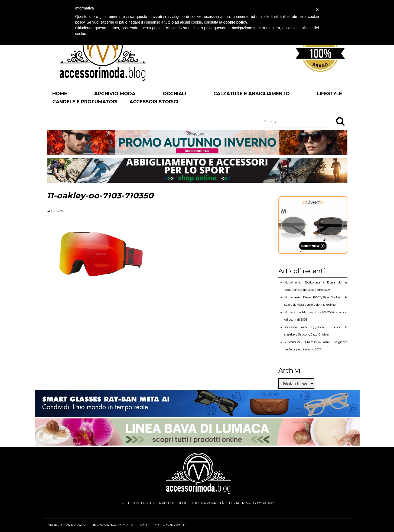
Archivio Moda (115, 93)
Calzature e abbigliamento (252, 93)
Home (60, 93)
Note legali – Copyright (163, 525)
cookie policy (235, 22)
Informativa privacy (66, 525)
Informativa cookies (113, 525)
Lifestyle (330, 93)
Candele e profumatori (85, 102)
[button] (340, 121)
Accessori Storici (154, 102)
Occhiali (174, 93)
